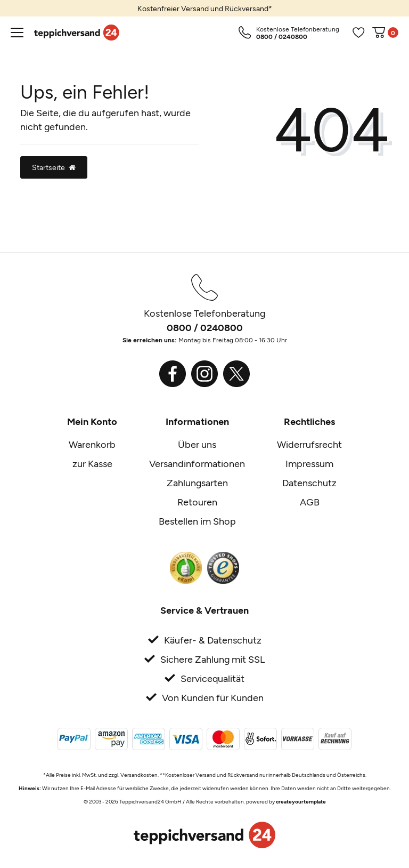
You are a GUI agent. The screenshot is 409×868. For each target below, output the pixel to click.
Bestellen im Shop (197, 521)
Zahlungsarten (197, 483)
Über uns (197, 444)
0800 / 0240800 (205, 327)
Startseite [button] (54, 167)
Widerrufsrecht (309, 444)
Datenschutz (309, 483)
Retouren (197, 502)
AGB (310, 502)
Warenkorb (92, 444)
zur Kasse (92, 463)
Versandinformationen (197, 463)
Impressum (309, 463)
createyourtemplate (301, 801)
